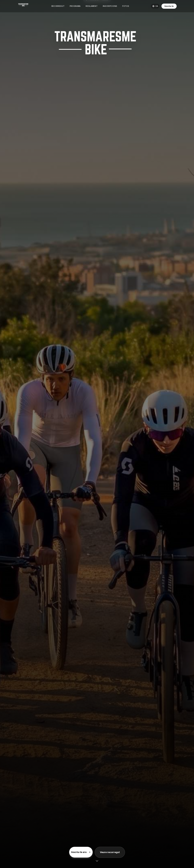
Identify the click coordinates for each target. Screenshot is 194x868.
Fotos (126, 6)
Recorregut (58, 6)
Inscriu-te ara (81, 852)
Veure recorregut (110, 852)
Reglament (92, 6)
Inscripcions (110, 6)
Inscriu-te (169, 6)
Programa (75, 6)
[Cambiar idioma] (155, 6)
